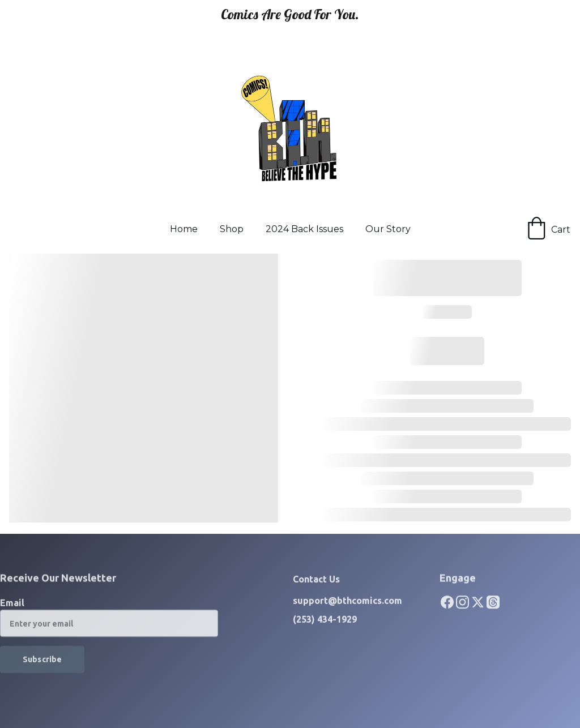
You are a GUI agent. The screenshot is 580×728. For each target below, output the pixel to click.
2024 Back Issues (304, 229)
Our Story (388, 229)
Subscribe (42, 664)
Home (184, 229)
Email (12, 607)
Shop (232, 229)
